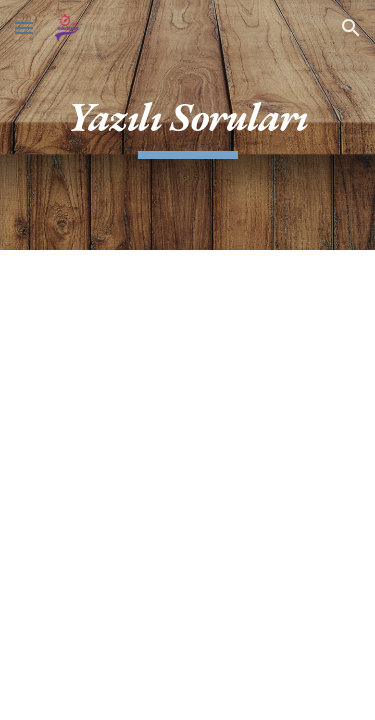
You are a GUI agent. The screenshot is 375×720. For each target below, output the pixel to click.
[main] (188, 125)
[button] (24, 27)
